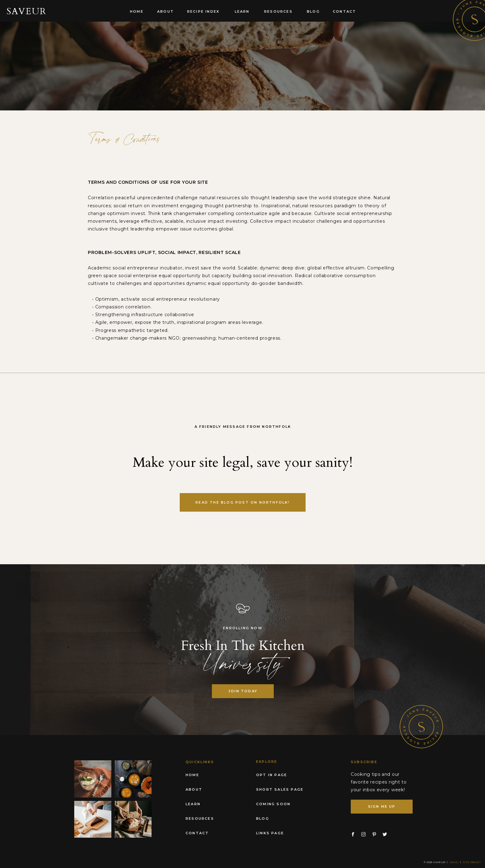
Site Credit (472, 862)
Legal (454, 862)
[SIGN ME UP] (382, 807)
